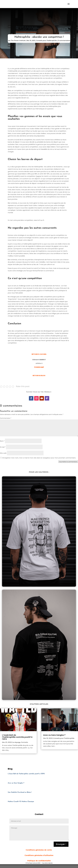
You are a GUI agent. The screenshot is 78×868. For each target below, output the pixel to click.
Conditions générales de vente (39, 850)
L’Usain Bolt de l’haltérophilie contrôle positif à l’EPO (17, 737)
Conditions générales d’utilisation (39, 855)
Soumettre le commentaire (68, 462)
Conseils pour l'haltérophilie (46, 40)
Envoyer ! (61, 844)
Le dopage (17, 742)
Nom (2, 441)
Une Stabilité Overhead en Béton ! (20, 792)
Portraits (25, 742)
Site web (3, 453)
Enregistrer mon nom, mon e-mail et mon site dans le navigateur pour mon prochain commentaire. (39, 458)
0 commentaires (64, 40)
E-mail (3, 447)
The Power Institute (18, 40)
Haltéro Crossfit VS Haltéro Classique (21, 802)
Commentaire (6, 418)
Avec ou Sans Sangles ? (54, 735)
